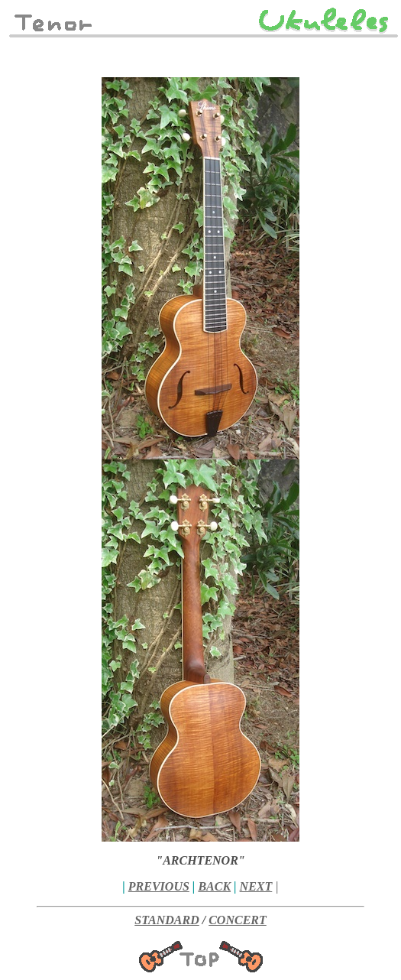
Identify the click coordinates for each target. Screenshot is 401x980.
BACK (214, 886)
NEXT (256, 886)
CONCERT (238, 920)
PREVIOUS (159, 886)
